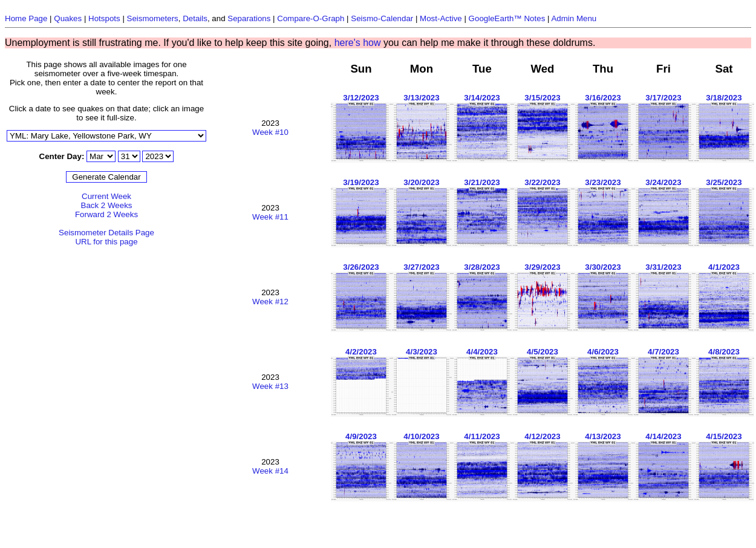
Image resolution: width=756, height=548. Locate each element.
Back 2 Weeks (107, 205)
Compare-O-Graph (311, 18)
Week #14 (270, 471)
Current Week (106, 196)
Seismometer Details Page (106, 233)
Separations (249, 18)
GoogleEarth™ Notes (507, 18)
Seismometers (153, 18)
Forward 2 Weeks (106, 214)
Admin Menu (574, 18)
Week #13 (270, 386)
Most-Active (441, 18)
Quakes (68, 18)
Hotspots (104, 18)
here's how (358, 43)
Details (195, 18)
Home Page (26, 18)
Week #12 (270, 302)
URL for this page (106, 242)
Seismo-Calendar (382, 18)
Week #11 (270, 217)
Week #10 (270, 132)
